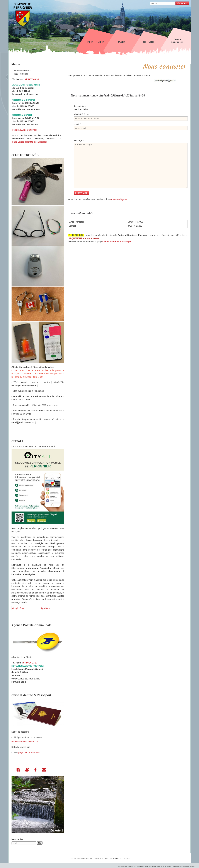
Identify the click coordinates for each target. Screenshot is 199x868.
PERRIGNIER (96, 41)
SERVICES (150, 41)
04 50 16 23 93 (30, 663)
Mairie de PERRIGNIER (129, 866)
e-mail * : (78, 124)
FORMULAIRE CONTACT (25, 130)
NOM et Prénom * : (83, 114)
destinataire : (80, 106)
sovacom (193, 866)
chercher (182, 3)
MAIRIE (123, 41)
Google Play (18, 608)
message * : (79, 140)
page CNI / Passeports (29, 752)
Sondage (99, 858)
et (117, 250)
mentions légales (119, 208)
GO (40, 843)
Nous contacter (177, 41)
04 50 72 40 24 (31, 79)
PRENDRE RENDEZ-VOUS (25, 742)
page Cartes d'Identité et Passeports (30, 142)
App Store (46, 608)
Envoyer (81, 201)
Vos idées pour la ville (81, 858)
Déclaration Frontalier (118, 858)
